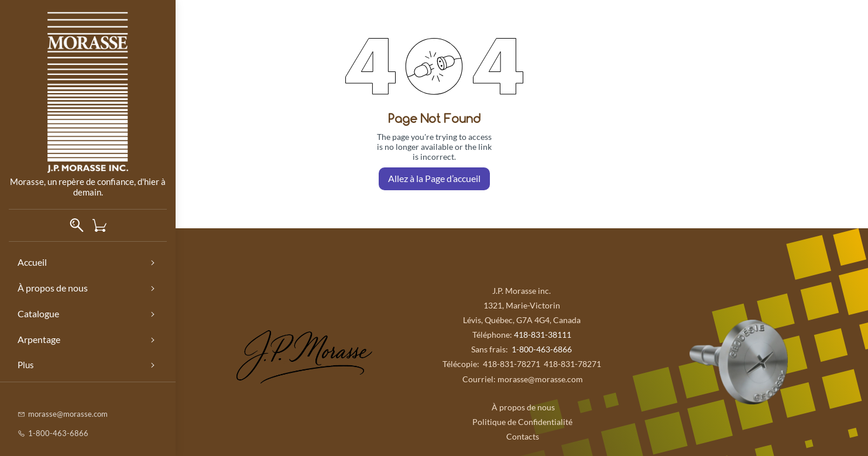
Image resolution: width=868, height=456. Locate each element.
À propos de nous (522, 407)
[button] (104, 225)
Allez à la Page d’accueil (434, 178)
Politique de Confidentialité (522, 422)
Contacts (522, 436)
